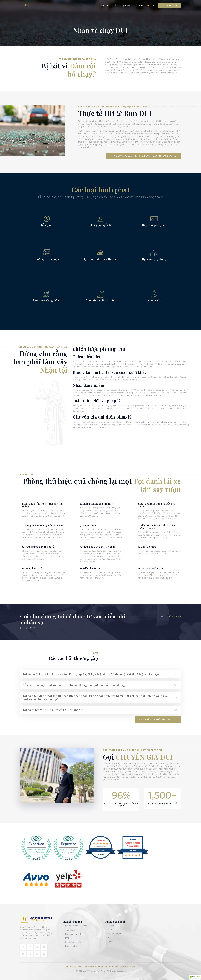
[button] (195, 978)
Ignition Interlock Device (76, 926)
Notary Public (71, 946)
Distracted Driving (73, 942)
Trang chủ (104, 6)
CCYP (110, 930)
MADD (68, 938)
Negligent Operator (74, 934)
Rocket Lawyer (114, 934)
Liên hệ (140, 6)
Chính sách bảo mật (93, 966)
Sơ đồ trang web (74, 966)
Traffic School (71, 930)
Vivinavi (111, 926)
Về (115, 6)
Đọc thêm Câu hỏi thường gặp (158, 720)
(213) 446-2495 (170, 6)
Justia (110, 938)
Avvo (110, 942)
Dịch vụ (126, 6)
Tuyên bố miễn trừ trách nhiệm (120, 966)
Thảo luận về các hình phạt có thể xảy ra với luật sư (144, 156)
